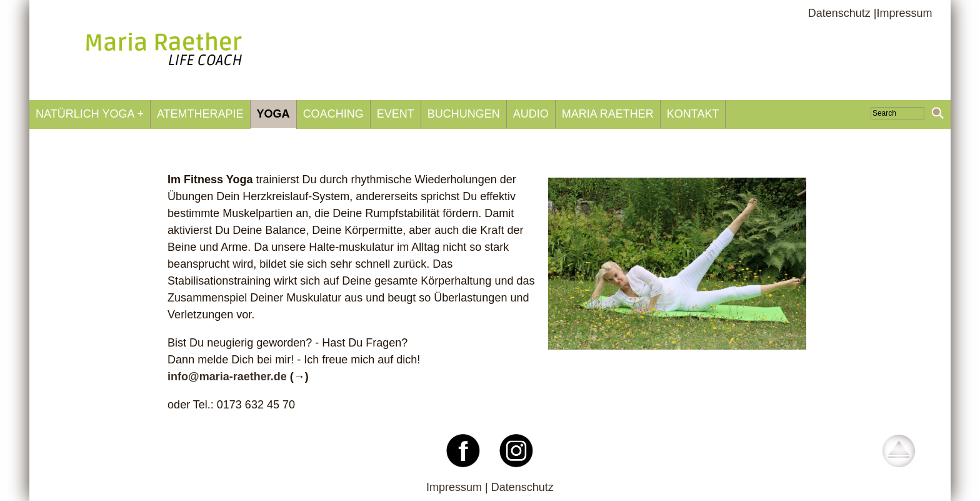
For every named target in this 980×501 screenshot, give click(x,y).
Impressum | (459, 487)
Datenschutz (522, 487)
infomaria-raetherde (227, 377)
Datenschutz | (842, 13)
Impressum (904, 13)
